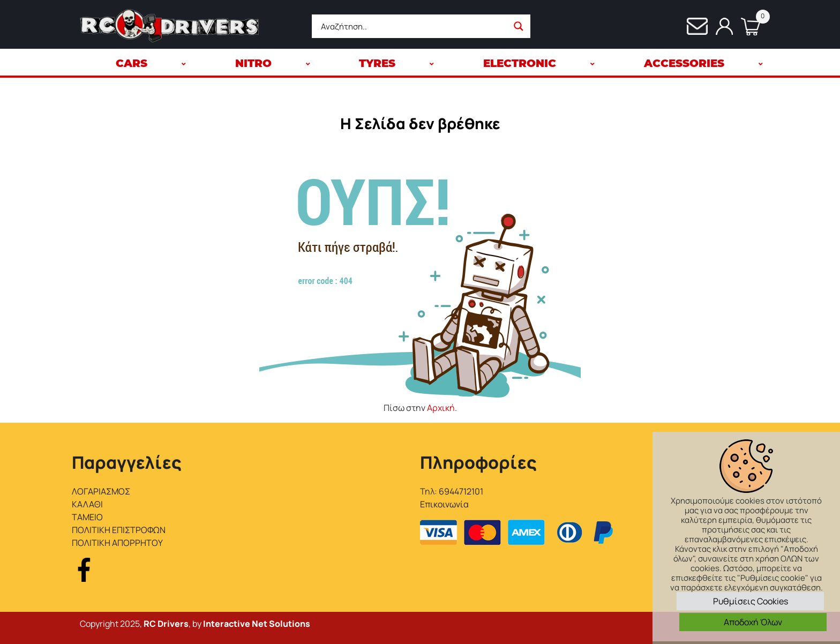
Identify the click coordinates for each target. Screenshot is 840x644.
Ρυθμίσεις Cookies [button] (751, 601)
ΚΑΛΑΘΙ (87, 504)
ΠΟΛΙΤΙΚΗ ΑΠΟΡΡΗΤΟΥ (117, 543)
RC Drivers (166, 624)
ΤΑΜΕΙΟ (87, 517)
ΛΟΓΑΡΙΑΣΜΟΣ (101, 491)
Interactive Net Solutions (257, 624)
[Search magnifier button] (519, 26)
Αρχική (441, 408)
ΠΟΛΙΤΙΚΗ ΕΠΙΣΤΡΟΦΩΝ (119, 530)
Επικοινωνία (444, 504)
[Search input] (413, 26)
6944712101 (461, 491)
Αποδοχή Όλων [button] (753, 622)
